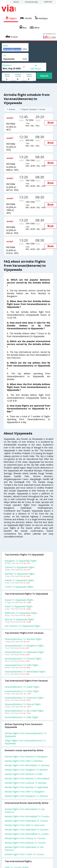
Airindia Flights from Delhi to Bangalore (25, 792)
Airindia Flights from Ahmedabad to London (27, 834)
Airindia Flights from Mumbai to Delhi (24, 774)
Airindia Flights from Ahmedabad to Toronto (27, 816)
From (5, 46)
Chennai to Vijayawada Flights (20, 567)
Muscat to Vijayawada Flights (19, 619)
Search (44, 76)
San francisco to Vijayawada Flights (23, 626)
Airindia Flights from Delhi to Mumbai (24, 761)
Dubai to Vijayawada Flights (19, 606)
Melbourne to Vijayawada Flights (21, 613)
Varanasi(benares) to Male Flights (22, 717)
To (4, 56)
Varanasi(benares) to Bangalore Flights (24, 646)
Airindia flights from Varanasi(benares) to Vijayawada (26, 735)
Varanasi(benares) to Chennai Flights (23, 659)
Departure (7, 65)
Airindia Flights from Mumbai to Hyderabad (26, 787)
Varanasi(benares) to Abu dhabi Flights (24, 711)
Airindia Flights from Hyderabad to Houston (27, 830)
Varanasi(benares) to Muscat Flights (23, 704)
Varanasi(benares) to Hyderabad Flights (24, 652)
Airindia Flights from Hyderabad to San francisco (24, 848)
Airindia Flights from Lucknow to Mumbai (25, 783)
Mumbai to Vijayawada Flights (20, 574)
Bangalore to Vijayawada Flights (21, 561)
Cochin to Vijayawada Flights (19, 587)
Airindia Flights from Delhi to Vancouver (25, 825)
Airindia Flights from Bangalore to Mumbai (26, 770)
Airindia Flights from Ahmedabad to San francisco (25, 811)
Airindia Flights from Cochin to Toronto (24, 854)
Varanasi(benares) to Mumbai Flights (23, 639)
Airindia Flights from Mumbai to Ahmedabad (27, 778)
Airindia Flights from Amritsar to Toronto (25, 843)
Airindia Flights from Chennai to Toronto (25, 838)
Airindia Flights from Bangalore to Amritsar (26, 796)
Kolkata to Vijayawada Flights (19, 580)
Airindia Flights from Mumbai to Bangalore (26, 757)
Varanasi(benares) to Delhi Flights (22, 665)
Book (51, 123)
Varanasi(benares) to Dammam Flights (24, 698)
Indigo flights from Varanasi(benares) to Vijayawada (25, 742)
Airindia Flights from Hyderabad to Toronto (26, 821)
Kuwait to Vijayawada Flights (19, 600)
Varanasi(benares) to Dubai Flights (22, 687)
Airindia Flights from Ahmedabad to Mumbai (27, 765)
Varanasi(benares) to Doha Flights (22, 691)
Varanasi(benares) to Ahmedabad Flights (25, 672)
